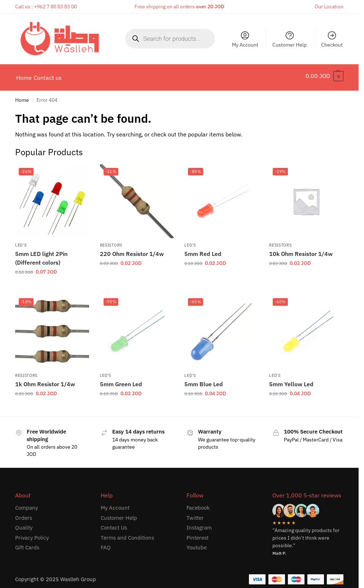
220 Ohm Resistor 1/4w (132, 250)
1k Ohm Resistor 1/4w (45, 380)
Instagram (199, 524)
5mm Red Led (203, 250)
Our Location (329, 6)
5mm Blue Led (204, 380)
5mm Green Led (121, 380)
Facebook (198, 504)
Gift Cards (27, 544)
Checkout (332, 39)
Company (27, 504)
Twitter (195, 514)
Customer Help (290, 39)
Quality (24, 524)
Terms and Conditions (127, 534)
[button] (324, 76)
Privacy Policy (32, 534)
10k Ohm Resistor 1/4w (301, 250)
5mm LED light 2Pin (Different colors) (41, 254)
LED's (21, 241)
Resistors (111, 241)
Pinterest (198, 534)
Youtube (197, 544)
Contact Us (114, 524)
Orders (24, 514)
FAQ (106, 544)
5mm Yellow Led (291, 380)
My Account (245, 39)
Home (22, 96)
